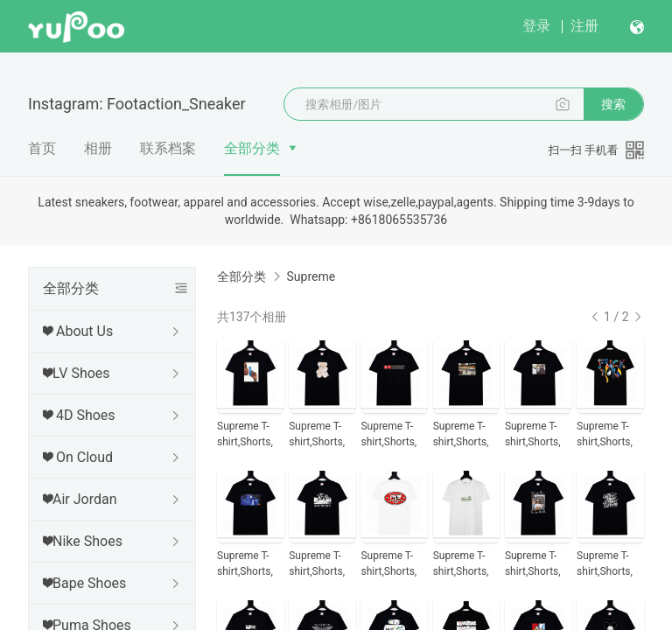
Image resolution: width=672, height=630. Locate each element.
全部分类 (252, 148)
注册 (584, 26)
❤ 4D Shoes (79, 415)
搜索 (613, 104)
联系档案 (168, 148)
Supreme (311, 276)
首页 (42, 148)
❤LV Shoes (77, 373)
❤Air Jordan (80, 499)
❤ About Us (78, 331)
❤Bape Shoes (84, 583)
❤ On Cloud (78, 457)
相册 (98, 148)
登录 (536, 26)
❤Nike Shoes (83, 541)
